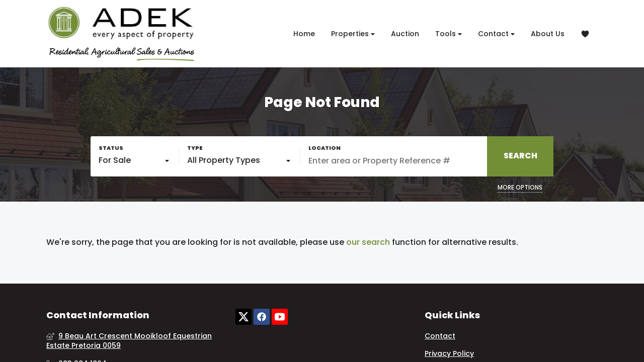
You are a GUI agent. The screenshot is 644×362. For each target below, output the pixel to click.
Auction (405, 34)
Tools (449, 34)
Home (304, 34)
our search (368, 242)
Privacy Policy (449, 354)
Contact (496, 34)
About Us (548, 34)
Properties (353, 34)
